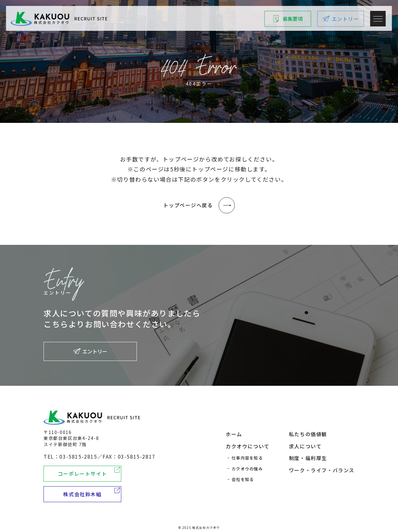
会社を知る (243, 479)
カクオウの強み (247, 469)
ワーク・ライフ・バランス (322, 470)
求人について (305, 446)
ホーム (234, 434)
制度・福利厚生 (308, 458)
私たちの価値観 (308, 434)
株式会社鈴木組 (82, 494)
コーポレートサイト (82, 474)
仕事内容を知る (247, 458)
